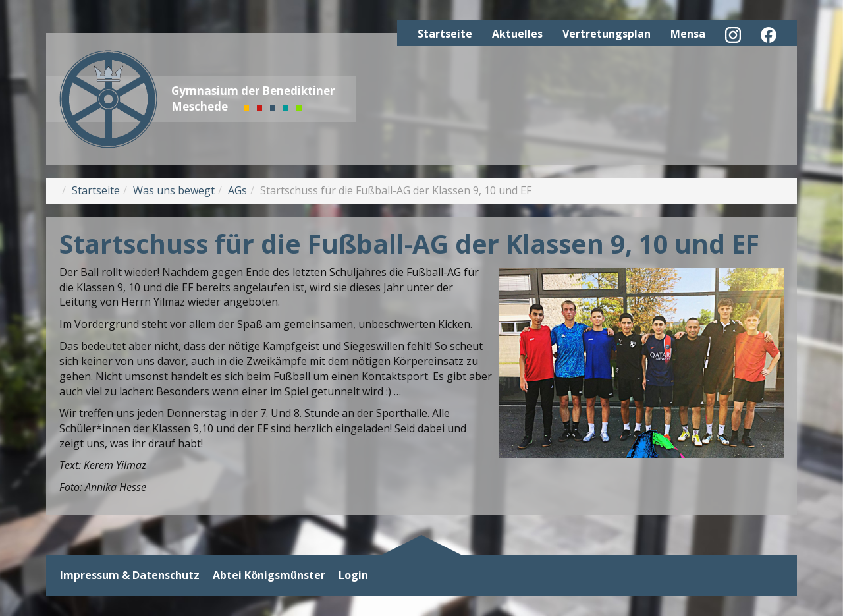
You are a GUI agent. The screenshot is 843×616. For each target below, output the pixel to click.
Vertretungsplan (607, 34)
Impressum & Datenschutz (130, 575)
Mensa (688, 34)
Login (353, 575)
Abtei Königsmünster (269, 575)
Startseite (445, 34)
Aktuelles (517, 34)
